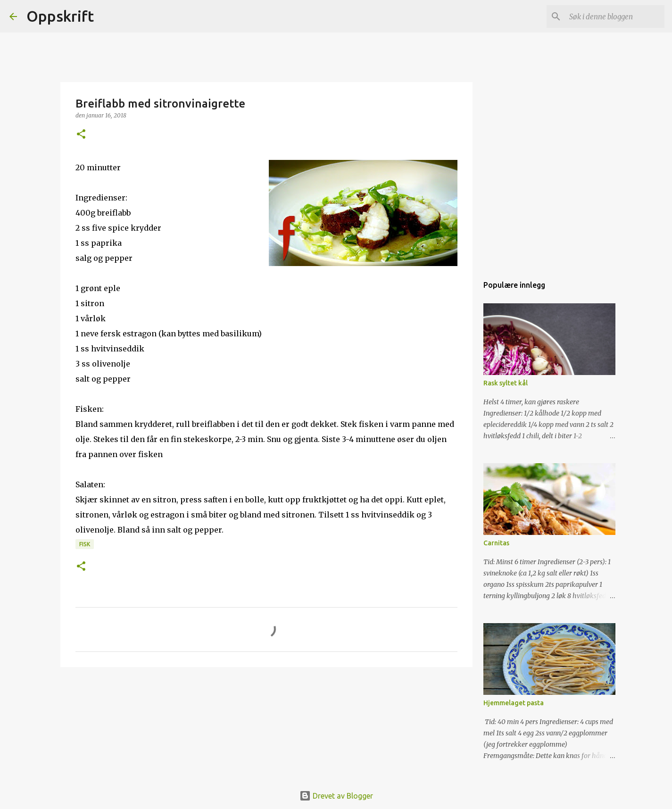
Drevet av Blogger (336, 796)
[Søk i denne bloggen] (615, 17)
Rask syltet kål (506, 383)
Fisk (85, 544)
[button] (81, 135)
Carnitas (496, 543)
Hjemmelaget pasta (514, 703)
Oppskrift (60, 16)
